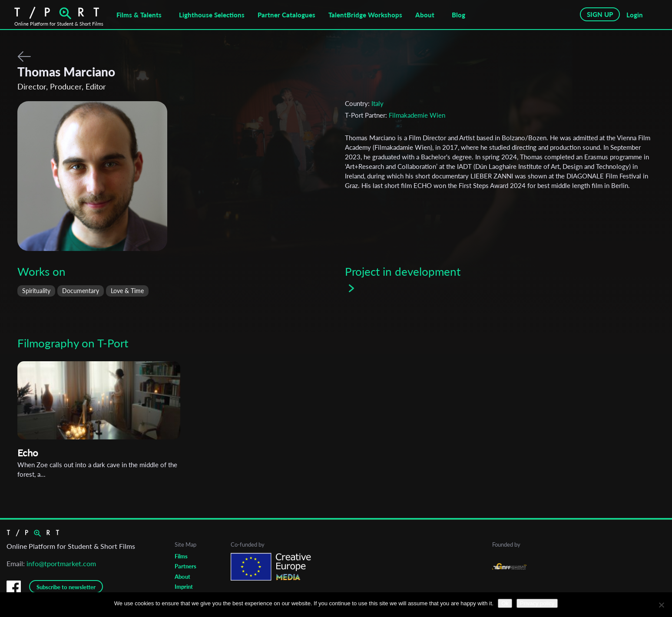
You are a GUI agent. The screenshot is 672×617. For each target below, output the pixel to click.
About (425, 15)
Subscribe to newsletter (66, 587)
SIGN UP (600, 14)
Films (181, 556)
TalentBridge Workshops (365, 15)
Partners (185, 566)
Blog (458, 15)
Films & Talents (139, 15)
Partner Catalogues (286, 15)
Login (635, 15)
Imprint (184, 587)
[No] (661, 605)
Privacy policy (537, 603)
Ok (505, 603)
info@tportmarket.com (61, 563)
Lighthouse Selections (212, 15)
